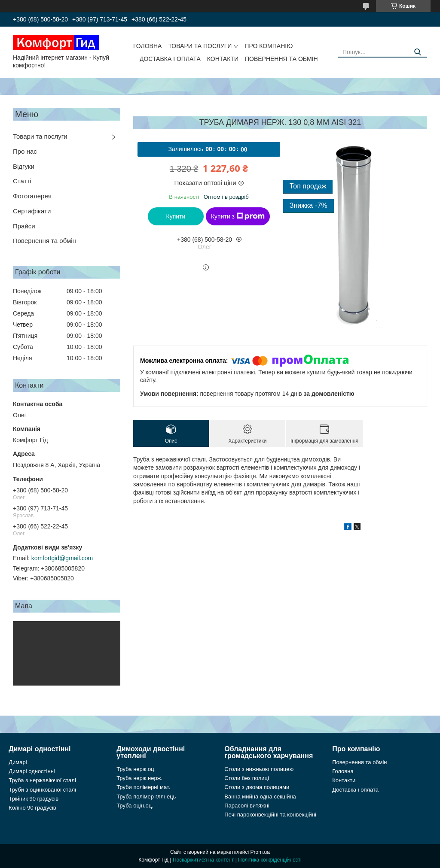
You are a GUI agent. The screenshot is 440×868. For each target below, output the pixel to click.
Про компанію (269, 46)
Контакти (223, 59)
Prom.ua (260, 852)
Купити (176, 216)
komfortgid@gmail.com (62, 558)
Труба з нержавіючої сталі (42, 780)
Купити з (238, 216)
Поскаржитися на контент (203, 860)
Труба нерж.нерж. (139, 778)
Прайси (24, 226)
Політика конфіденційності (270, 860)
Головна (147, 46)
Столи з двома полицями (257, 787)
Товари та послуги (200, 46)
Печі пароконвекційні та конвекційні (270, 815)
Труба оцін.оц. (135, 806)
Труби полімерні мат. (143, 787)
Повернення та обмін (281, 59)
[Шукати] (417, 52)
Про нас (25, 151)
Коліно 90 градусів (32, 808)
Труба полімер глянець (146, 797)
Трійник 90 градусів (34, 799)
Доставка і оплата (170, 59)
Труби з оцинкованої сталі (42, 790)
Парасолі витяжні (247, 806)
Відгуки (24, 166)
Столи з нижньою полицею (259, 769)
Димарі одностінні (32, 771)
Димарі (18, 762)
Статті (22, 181)
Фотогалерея (32, 196)
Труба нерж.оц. (136, 769)
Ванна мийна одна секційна (260, 797)
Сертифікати (32, 211)
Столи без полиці (247, 778)
